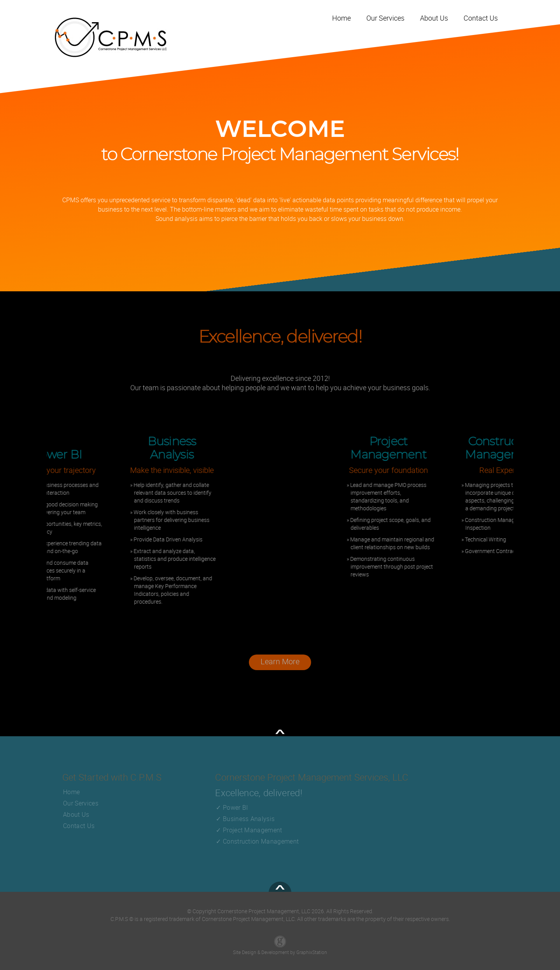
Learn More (280, 665)
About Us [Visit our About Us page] (434, 18)
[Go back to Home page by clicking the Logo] (111, 37)
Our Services (81, 803)
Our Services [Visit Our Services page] (385, 18)
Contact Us (79, 826)
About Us (76, 814)
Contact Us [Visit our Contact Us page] (481, 18)
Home (71, 792)
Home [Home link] (341, 18)
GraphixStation (312, 952)
